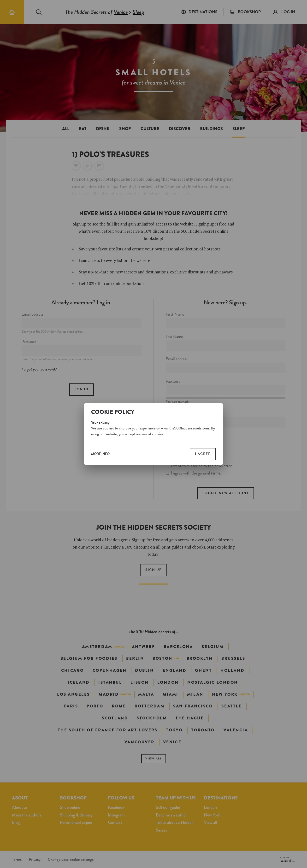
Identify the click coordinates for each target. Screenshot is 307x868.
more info (100, 454)
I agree (203, 454)
